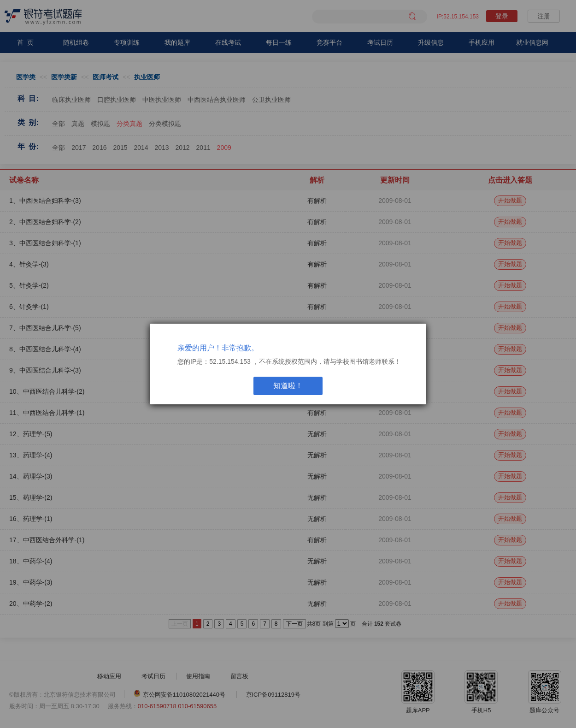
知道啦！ (288, 386)
